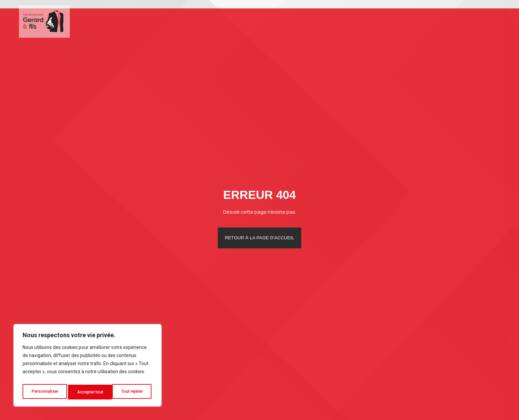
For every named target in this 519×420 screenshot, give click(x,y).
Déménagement (314, 21)
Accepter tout (131, 392)
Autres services (374, 21)
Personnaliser (45, 392)
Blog (446, 21)
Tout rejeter (89, 392)
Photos (418, 21)
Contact (474, 21)
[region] (88, 367)
